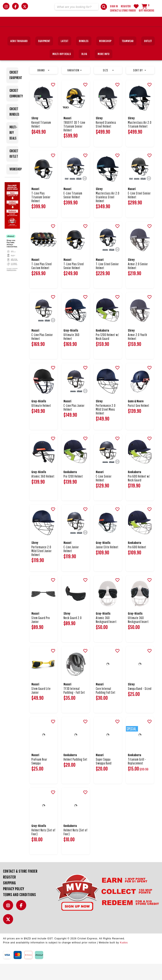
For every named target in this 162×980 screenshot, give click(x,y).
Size (108, 86)
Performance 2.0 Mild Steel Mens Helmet (106, 426)
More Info (104, 70)
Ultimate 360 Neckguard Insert (138, 636)
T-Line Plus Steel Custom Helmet (42, 282)
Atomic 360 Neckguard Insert (106, 636)
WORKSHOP (14, 185)
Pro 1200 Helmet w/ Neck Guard (107, 353)
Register (126, 6)
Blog (84, 70)
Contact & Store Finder (123, 11)
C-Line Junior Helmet (71, 565)
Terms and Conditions (19, 911)
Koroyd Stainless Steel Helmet (106, 141)
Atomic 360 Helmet (43, 492)
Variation (74, 86)
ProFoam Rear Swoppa (39, 777)
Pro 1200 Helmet (73, 492)
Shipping (9, 899)
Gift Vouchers (147, 11)
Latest (65, 57)
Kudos (124, 959)
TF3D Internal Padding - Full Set (74, 707)
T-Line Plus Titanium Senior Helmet (41, 213)
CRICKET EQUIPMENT (14, 91)
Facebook (22, 924)
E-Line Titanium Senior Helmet (73, 211)
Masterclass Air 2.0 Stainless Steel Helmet (108, 213)
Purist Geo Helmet (139, 422)
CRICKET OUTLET (14, 170)
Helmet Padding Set (75, 775)
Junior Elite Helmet (107, 563)
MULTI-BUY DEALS (62, 70)
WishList (136, 6)
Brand (43, 86)
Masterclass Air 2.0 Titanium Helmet (140, 141)
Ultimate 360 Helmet (72, 353)
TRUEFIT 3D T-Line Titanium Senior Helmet (74, 142)
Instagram (9, 924)
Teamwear (128, 57)
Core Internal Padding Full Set (106, 707)
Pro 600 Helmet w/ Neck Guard (139, 494)
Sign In (114, 6)
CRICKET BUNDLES (14, 128)
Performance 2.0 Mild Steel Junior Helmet (42, 567)
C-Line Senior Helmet (104, 494)
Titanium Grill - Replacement (137, 777)
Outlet (148, 57)
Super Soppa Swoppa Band (104, 777)
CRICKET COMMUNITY (14, 109)
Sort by (140, 86)
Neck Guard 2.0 (73, 634)
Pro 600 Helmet (137, 563)
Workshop (105, 57)
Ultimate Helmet (41, 422)
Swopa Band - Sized (140, 705)
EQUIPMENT (44, 57)
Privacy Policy (14, 905)
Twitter (9, 938)
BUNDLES (84, 57)
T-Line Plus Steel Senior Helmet (74, 282)
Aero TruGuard (19, 57)
